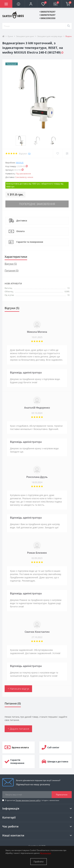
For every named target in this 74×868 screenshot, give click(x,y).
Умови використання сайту (28, 800)
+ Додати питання (18, 729)
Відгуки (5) (11, 264)
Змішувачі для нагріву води (50, 36)
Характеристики (16, 257)
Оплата (20, 231)
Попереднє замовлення (37, 204)
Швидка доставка (58, 761)
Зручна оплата (20, 747)
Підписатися (62, 795)
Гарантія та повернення (30, 242)
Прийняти (39, 862)
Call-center (53, 747)
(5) (29, 154)
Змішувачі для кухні (25, 36)
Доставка (22, 221)
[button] (31, 4)
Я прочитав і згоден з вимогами (32, 800)
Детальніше (46, 853)
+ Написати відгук (18, 689)
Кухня (10, 36)
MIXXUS (20, 163)
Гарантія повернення (17, 761)
